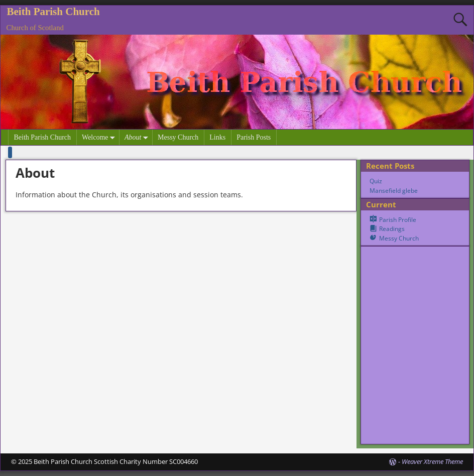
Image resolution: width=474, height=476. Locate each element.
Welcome (100, 137)
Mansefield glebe (394, 191)
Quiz (376, 181)
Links (217, 137)
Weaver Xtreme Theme (432, 461)
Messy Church (178, 137)
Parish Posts (254, 137)
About (138, 137)
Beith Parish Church (53, 12)
